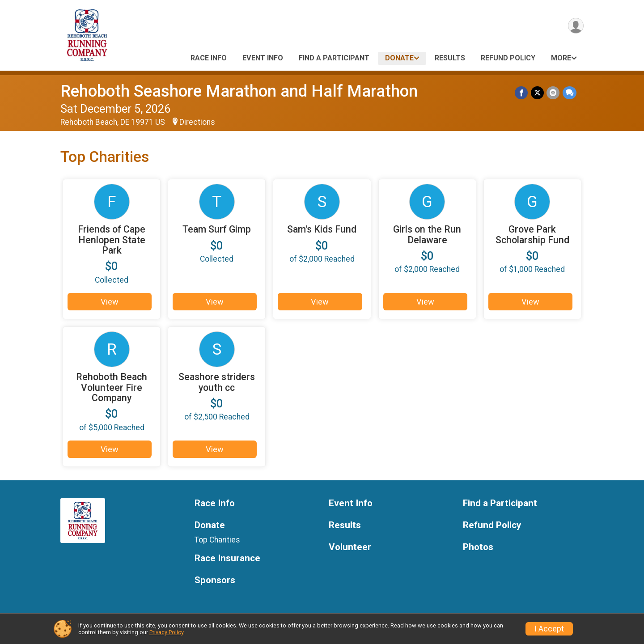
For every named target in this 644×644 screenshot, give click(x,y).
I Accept (549, 629)
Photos (478, 549)
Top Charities (217, 541)
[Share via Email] (553, 93)
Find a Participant (334, 58)
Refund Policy (508, 58)
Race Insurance (227, 560)
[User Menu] (575, 26)
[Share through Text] (570, 93)
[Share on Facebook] (522, 93)
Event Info (263, 58)
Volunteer (350, 549)
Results (450, 58)
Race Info (209, 58)
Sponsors (215, 582)
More (561, 58)
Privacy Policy (166, 632)
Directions (197, 122)
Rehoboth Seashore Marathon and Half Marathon (239, 91)
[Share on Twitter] (538, 93)
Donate (399, 58)
